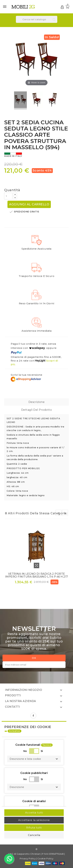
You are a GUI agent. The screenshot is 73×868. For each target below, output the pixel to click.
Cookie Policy (45, 858)
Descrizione (37, 402)
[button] (34, 759)
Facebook (33, 716)
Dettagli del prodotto (37, 410)
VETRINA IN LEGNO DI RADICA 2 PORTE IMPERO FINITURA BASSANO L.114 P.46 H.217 (37, 575)
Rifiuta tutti (34, 828)
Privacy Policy (28, 858)
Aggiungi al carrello (29, 204)
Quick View (36, 565)
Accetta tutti (34, 813)
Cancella (34, 835)
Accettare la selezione (34, 820)
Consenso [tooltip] (14, 731)
